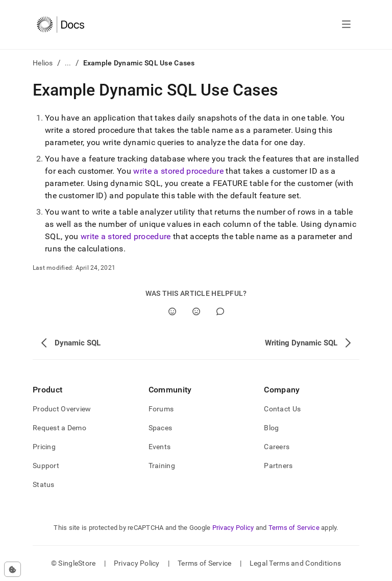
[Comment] (220, 311)
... (68, 63)
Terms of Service (294, 528)
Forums (161, 409)
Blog (271, 428)
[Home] (60, 25)
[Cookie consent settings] (13, 569)
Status (44, 484)
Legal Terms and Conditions (295, 563)
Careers (277, 447)
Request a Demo (59, 428)
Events (160, 447)
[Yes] (172, 311)
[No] (196, 311)
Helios (43, 63)
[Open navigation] (346, 25)
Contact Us (282, 409)
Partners (278, 466)
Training (162, 466)
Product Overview (62, 409)
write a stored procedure (178, 171)
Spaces (161, 428)
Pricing (44, 447)
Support (46, 466)
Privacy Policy (233, 528)
